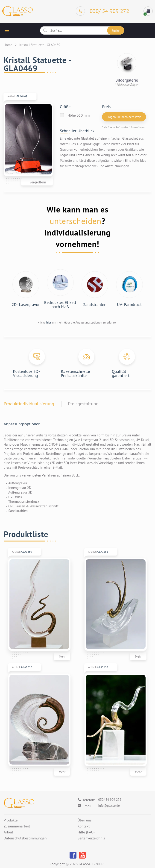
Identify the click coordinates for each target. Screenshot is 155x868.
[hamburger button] (7, 30)
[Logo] (18, 11)
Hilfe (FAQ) (86, 832)
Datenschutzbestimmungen (25, 838)
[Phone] (102, 11)
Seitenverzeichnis (91, 838)
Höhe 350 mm (79, 115)
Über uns (85, 820)
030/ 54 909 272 (110, 800)
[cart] (148, 11)
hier (49, 322)
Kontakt (84, 826)
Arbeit (8, 832)
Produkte (11, 820)
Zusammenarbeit (17, 826)
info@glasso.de (109, 806)
